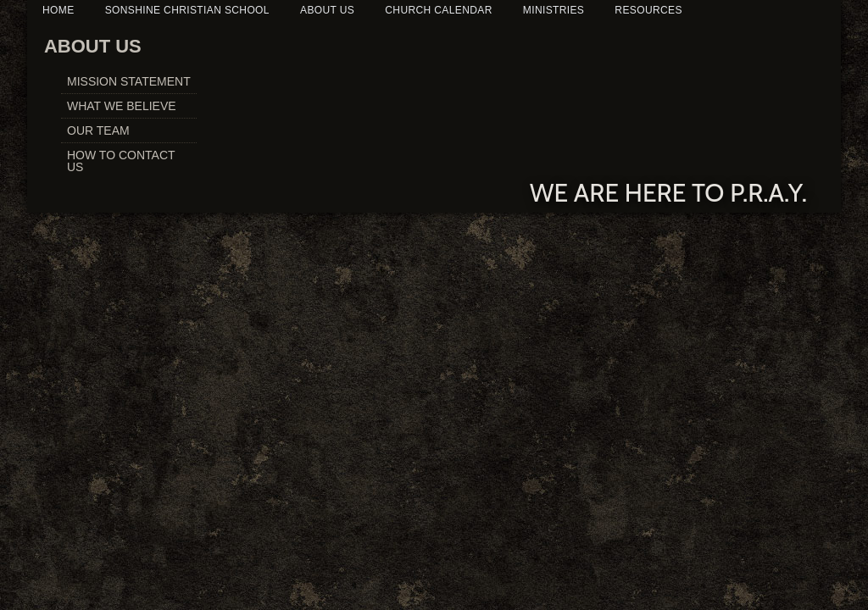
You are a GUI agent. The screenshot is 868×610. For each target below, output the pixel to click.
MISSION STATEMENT (129, 81)
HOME (58, 10)
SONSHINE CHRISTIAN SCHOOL (187, 10)
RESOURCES (648, 10)
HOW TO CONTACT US (121, 161)
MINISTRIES (554, 10)
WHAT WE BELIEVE (122, 106)
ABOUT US (327, 10)
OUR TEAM (98, 130)
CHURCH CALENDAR (438, 10)
